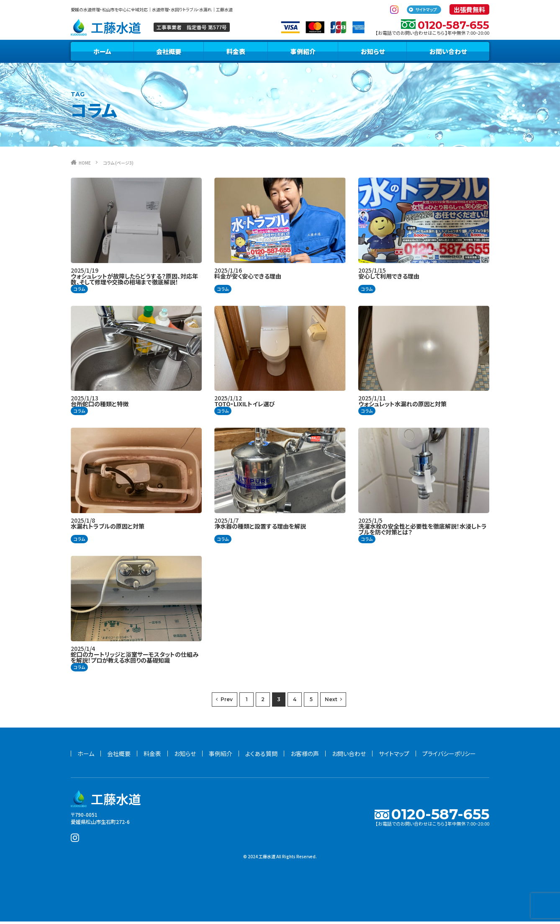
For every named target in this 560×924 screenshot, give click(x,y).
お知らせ (373, 54)
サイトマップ (426, 9)
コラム (79, 291)
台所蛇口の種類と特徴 (100, 406)
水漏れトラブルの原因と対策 (108, 529)
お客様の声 (305, 756)
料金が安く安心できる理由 (248, 279)
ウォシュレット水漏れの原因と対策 (402, 406)
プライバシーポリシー (449, 756)
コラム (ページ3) (129, 165)
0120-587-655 (440, 26)
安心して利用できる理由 (389, 279)
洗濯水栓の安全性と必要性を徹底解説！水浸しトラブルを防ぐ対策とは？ (423, 532)
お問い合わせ (448, 54)
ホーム (102, 54)
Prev (227, 702)
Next (331, 702)
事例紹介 (303, 54)
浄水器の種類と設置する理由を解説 (260, 529)
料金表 (236, 54)
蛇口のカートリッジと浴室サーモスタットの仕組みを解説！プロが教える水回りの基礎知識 (135, 660)
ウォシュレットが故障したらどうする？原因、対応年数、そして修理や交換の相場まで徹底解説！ (134, 281)
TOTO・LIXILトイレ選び (245, 406)
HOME (87, 165)
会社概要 (169, 54)
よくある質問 (261, 756)
